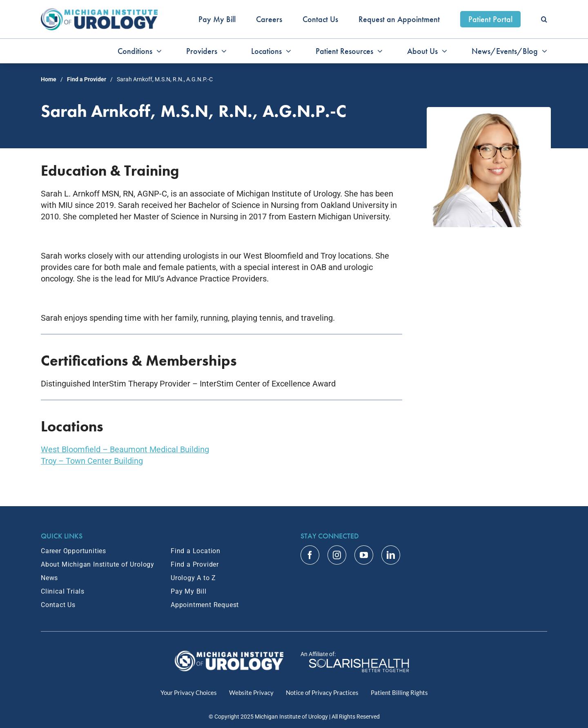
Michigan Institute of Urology (291, 717)
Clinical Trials (63, 591)
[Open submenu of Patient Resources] (378, 51)
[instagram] (337, 555)
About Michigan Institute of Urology (98, 564)
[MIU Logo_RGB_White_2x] (229, 655)
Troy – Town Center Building (92, 461)
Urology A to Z (193, 578)
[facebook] (310, 555)
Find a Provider (87, 79)
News (49, 578)
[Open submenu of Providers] (222, 51)
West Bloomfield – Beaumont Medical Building (125, 449)
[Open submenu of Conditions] (157, 51)
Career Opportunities (73, 551)
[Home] (359, 662)
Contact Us (58, 605)
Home (49, 79)
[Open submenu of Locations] (286, 51)
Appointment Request (205, 605)
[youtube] (364, 555)
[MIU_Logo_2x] (99, 12)
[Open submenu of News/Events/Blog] (542, 51)
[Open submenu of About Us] (442, 51)
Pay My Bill (189, 591)
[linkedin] (391, 555)
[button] (544, 19)
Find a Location (196, 551)
